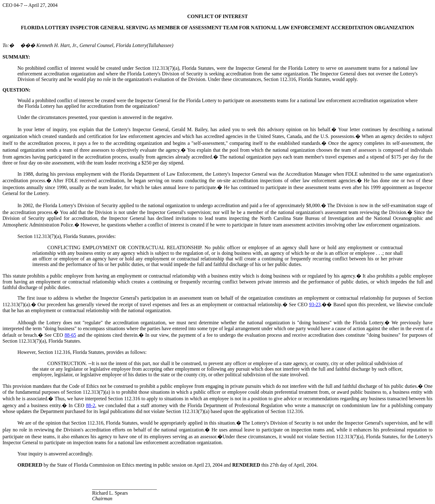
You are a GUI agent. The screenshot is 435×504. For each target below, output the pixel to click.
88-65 (70, 335)
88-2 (90, 405)
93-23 (315, 304)
